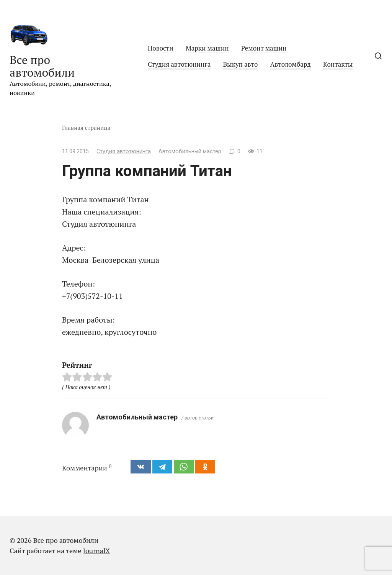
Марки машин (207, 48)
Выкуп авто (241, 64)
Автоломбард (291, 64)
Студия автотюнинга (179, 64)
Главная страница (86, 128)
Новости (161, 48)
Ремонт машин (264, 48)
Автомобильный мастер (137, 417)
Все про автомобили (42, 66)
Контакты (338, 64)
